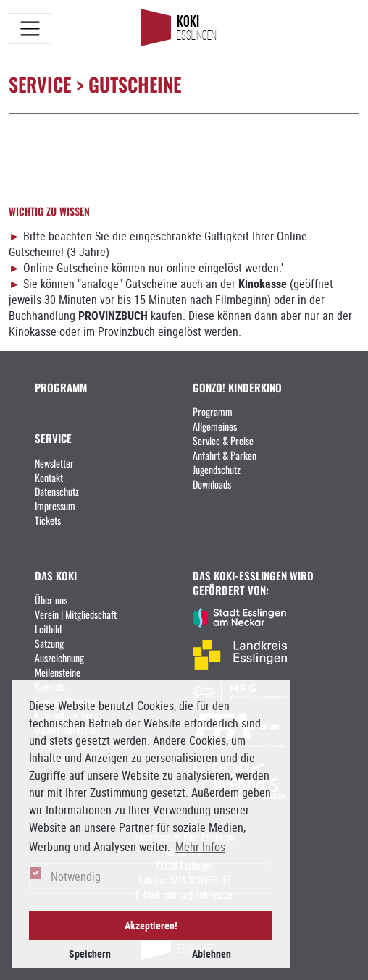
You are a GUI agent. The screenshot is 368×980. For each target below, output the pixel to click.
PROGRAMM (61, 387)
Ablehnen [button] (212, 954)
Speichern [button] (90, 954)
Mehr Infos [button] (200, 847)
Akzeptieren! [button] (151, 925)
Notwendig (76, 876)
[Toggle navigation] (30, 29)
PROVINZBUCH (113, 316)
